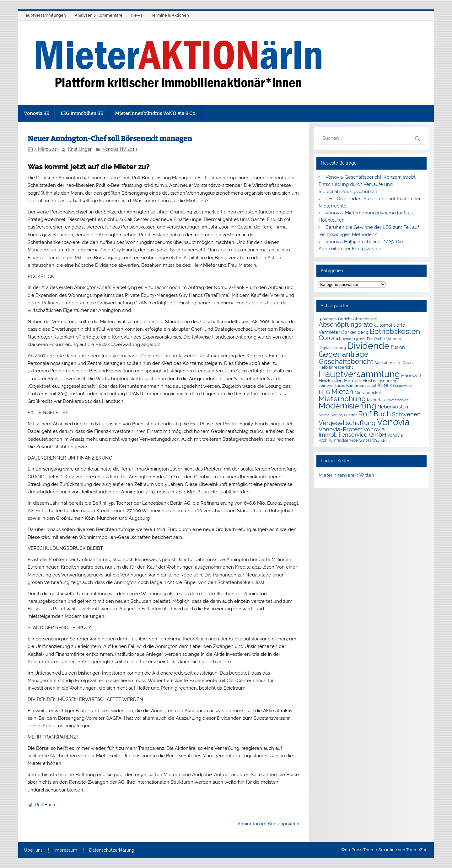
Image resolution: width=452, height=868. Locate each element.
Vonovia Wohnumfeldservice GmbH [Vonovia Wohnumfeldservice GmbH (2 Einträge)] (361, 438)
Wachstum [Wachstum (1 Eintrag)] (381, 440)
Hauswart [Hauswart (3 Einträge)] (411, 376)
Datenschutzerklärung (112, 850)
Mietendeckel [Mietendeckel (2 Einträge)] (368, 393)
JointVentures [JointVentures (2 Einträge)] (332, 385)
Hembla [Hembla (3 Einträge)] (353, 381)
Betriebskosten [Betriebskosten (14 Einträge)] (395, 331)
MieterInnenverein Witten (346, 475)
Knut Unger (80, 149)
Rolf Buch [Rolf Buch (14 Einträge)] (374, 414)
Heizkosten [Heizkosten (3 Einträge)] (331, 381)
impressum (66, 850)
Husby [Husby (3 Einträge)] (369, 381)
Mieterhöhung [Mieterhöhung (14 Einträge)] (342, 399)
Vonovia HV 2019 (120, 149)
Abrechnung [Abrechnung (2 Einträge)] (365, 319)
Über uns (33, 850)
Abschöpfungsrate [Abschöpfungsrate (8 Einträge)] (346, 324)
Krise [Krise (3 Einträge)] (383, 385)
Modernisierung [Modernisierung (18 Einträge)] (347, 406)
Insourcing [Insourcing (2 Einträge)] (388, 381)
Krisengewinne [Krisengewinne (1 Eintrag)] (401, 386)
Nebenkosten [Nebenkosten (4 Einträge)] (393, 407)
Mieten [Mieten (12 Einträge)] (342, 392)
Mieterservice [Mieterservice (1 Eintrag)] (398, 400)
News (137, 15)
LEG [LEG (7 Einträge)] (324, 392)
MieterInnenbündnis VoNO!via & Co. (156, 113)
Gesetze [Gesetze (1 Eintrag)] (409, 363)
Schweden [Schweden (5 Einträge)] (406, 414)
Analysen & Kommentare (99, 15)
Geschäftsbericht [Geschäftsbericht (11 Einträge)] (346, 361)
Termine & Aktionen (170, 15)
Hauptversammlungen (44, 15)
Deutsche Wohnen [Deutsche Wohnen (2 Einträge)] (385, 339)
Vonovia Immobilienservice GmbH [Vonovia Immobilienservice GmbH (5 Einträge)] (352, 432)
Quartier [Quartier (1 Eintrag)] (350, 415)
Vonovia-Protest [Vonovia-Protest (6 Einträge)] (340, 429)
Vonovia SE (36, 113)
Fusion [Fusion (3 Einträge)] (398, 347)
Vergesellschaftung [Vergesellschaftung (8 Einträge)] (347, 423)
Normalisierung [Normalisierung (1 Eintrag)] (331, 415)
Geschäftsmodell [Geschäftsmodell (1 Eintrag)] (388, 363)
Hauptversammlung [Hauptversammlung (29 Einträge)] (359, 374)
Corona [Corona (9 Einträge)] (329, 338)
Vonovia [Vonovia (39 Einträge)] (393, 422)
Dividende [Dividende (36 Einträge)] (368, 346)
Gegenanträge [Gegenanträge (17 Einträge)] (344, 354)
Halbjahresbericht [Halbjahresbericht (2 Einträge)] (336, 367)
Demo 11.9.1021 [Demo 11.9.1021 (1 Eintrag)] (354, 339)
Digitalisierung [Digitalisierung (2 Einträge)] (332, 347)
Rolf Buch (45, 805)
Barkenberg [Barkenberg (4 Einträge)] (355, 332)
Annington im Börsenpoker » (269, 824)
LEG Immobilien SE (82, 113)
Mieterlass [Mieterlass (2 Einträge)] (377, 400)
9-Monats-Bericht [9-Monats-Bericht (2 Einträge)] (335, 319)
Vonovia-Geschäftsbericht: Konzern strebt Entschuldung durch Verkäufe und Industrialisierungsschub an (367, 184)
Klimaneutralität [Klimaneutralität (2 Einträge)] (361, 385)
